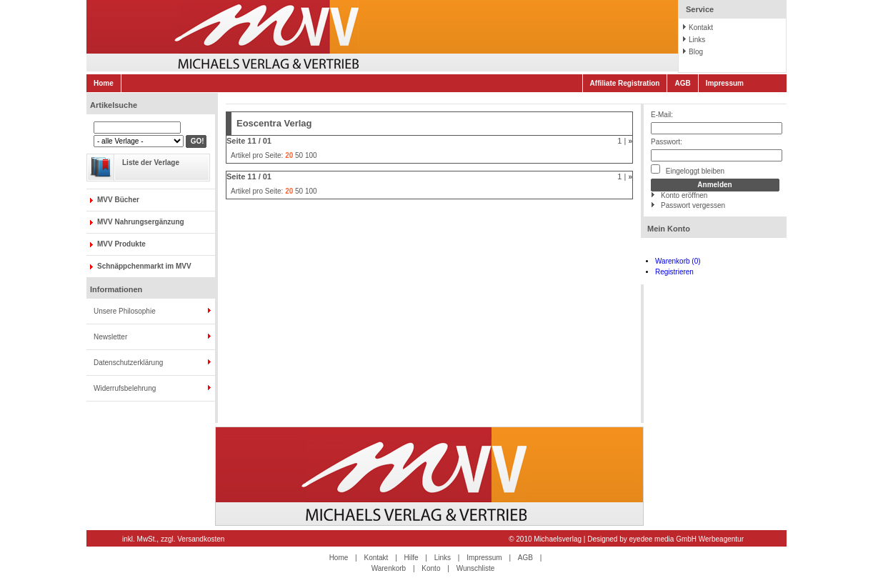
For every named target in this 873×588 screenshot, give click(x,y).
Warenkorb (389, 568)
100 (311, 155)
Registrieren (674, 272)
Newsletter (110, 337)
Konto (431, 568)
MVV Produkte (121, 244)
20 (289, 155)
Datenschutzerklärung (128, 363)
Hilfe (411, 558)
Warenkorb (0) (678, 261)
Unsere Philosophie (125, 311)
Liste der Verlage (151, 163)
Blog (696, 52)
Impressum (725, 83)
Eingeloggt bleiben (688, 170)
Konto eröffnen (684, 195)
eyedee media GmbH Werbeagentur (687, 539)
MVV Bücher (118, 200)
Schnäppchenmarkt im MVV (144, 266)
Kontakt (701, 28)
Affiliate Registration (625, 83)
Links (697, 40)
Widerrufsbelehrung (125, 388)
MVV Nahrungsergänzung (141, 222)
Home (104, 83)
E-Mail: (662, 115)
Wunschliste (476, 568)
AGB (682, 83)
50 (299, 155)
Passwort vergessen (693, 205)
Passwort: (667, 142)
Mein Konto (669, 229)
